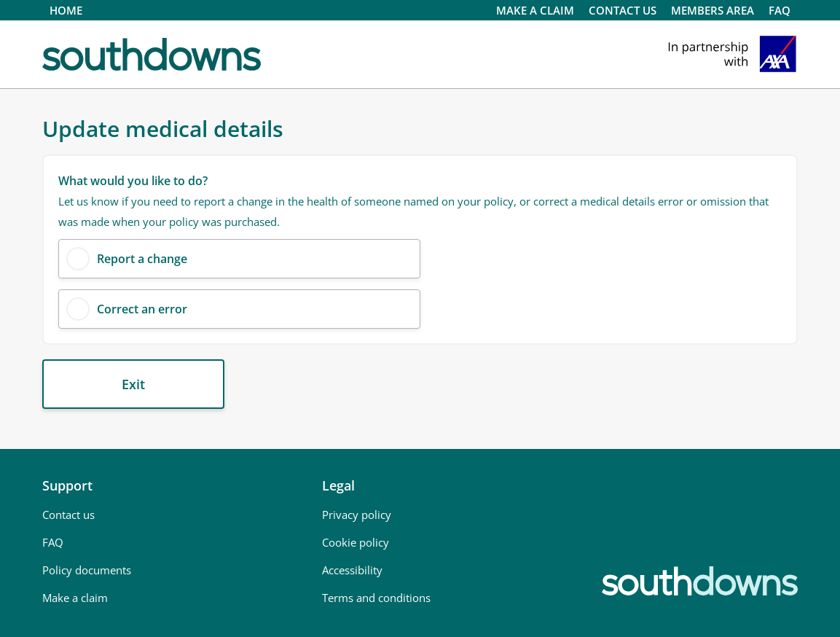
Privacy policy (357, 515)
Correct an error (142, 309)
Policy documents (87, 570)
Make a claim (535, 10)
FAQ (780, 10)
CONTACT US (623, 10)
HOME (66, 10)
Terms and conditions (376, 598)
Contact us (68, 515)
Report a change (142, 259)
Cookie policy (356, 542)
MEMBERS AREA (713, 10)
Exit (133, 384)
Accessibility (352, 570)
